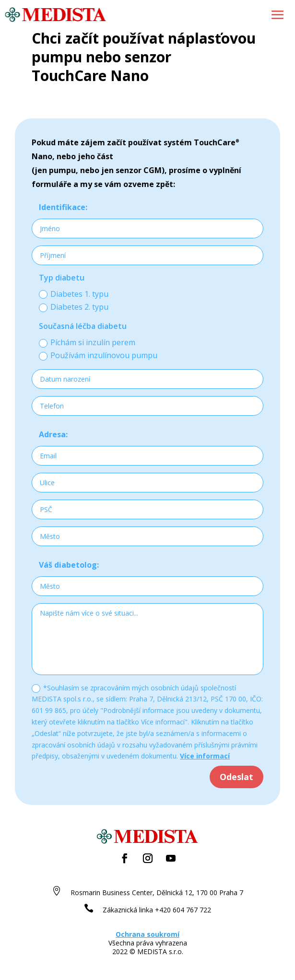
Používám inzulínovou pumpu (98, 355)
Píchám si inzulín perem (87, 342)
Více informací (205, 756)
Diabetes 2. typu (74, 307)
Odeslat (236, 777)
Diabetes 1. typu (74, 294)
